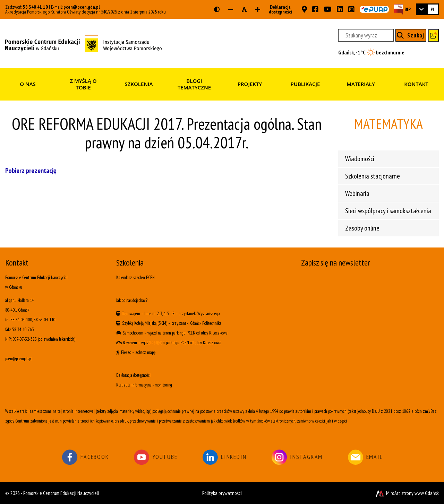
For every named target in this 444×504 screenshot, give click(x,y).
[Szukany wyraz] (366, 35)
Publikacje (305, 84)
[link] (427, 9)
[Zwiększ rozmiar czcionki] (258, 9)
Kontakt (416, 84)
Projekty (250, 84)
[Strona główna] (83, 43)
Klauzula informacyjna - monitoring (144, 385)
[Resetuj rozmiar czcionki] (244, 9)
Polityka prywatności (222, 493)
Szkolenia (139, 84)
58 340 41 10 (35, 7)
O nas (28, 84)
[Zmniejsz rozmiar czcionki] (231, 9)
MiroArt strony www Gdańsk (407, 493)
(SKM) (162, 323)
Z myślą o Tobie (83, 84)
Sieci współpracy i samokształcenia (388, 211)
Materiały (361, 84)
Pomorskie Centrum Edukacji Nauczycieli (61, 493)
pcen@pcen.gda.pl (82, 7)
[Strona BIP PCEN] (402, 9)
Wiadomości (360, 159)
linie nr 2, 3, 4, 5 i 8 (159, 314)
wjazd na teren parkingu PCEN (171, 333)
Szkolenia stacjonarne (373, 176)
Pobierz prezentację (31, 171)
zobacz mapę (145, 352)
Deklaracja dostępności (278, 9)
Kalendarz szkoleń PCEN (135, 277)
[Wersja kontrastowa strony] (217, 9)
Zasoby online (362, 228)
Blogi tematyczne (194, 84)
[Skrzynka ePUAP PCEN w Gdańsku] (374, 9)
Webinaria (357, 193)
